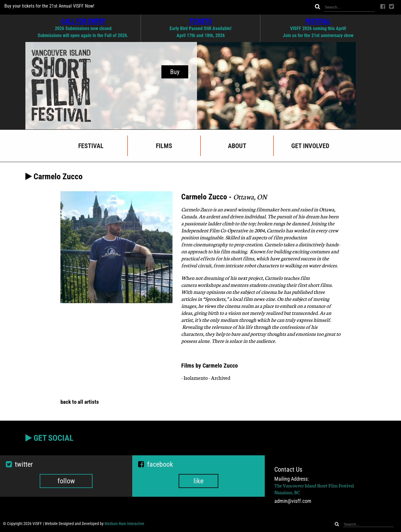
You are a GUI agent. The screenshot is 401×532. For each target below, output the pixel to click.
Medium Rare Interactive (124, 524)
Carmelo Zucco (197, 209)
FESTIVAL (318, 21)
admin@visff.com (293, 501)
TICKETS (200, 21)
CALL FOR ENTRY (83, 21)
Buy (175, 72)
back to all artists (80, 402)
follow (66, 481)
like (198, 481)
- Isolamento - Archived (206, 378)
